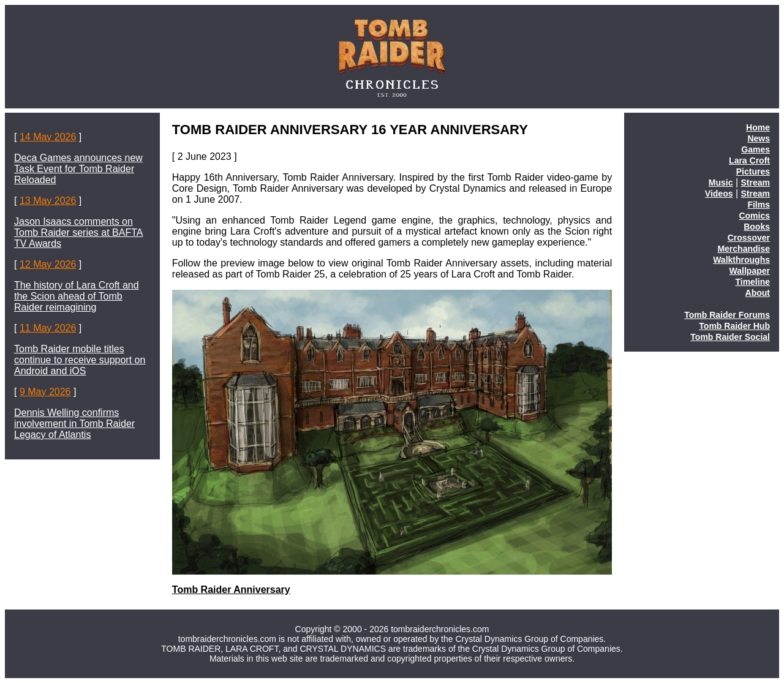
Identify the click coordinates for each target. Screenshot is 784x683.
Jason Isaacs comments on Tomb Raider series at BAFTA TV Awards (78, 232)
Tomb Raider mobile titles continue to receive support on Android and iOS (80, 360)
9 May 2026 (45, 392)
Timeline (752, 282)
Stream (756, 183)
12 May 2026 (48, 264)
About (758, 293)
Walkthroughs (741, 260)
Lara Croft (749, 160)
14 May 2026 (48, 137)
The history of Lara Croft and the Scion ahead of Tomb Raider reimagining (77, 296)
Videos (719, 194)
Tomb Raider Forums (727, 315)
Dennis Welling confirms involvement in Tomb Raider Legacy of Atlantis (74, 424)
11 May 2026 (48, 328)
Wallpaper (750, 271)
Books (757, 227)
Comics (754, 216)
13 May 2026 (48, 201)
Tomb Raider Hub (734, 326)
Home (758, 127)
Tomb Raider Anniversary (231, 590)
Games (756, 149)
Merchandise (744, 249)
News (759, 138)
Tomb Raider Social (730, 337)
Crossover (749, 238)
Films (759, 205)
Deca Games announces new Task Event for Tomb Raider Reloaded (78, 169)
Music (721, 183)
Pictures (753, 172)
